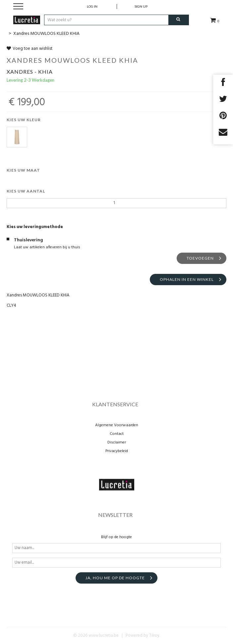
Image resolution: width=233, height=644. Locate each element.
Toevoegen (200, 258)
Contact (117, 434)
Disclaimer (117, 443)
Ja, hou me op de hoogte (115, 578)
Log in (92, 6)
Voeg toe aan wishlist (29, 49)
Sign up (141, 6)
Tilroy (154, 636)
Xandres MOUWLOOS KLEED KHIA (46, 34)
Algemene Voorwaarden (117, 425)
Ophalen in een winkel (187, 279)
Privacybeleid (117, 451)
